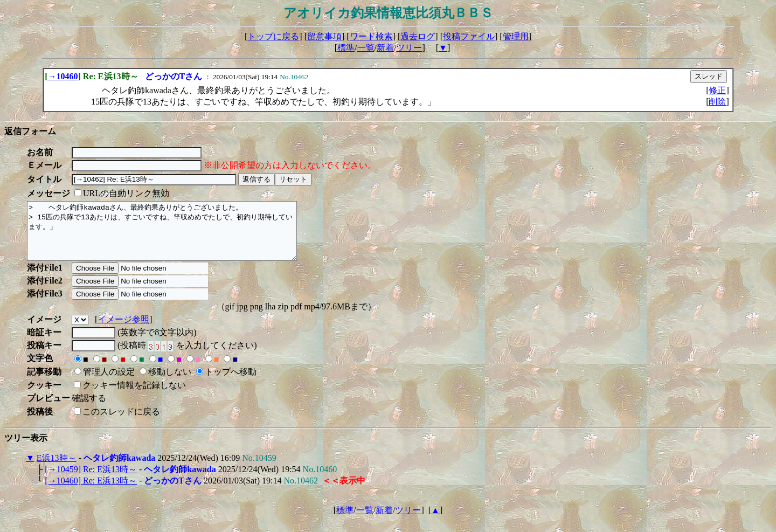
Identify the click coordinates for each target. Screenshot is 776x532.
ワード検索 (371, 36)
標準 (346, 48)
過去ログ (418, 36)
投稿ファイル (469, 36)
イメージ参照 (123, 331)
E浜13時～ (57, 469)
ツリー (409, 48)
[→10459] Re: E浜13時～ (91, 481)
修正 (717, 90)
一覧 (366, 48)
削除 (717, 102)
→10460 (63, 76)
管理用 (516, 36)
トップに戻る (273, 36)
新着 (385, 48)
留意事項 (324, 36)
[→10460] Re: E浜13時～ (91, 492)
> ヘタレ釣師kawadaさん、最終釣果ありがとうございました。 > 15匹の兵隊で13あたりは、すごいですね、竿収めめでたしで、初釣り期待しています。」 (178, 237)
